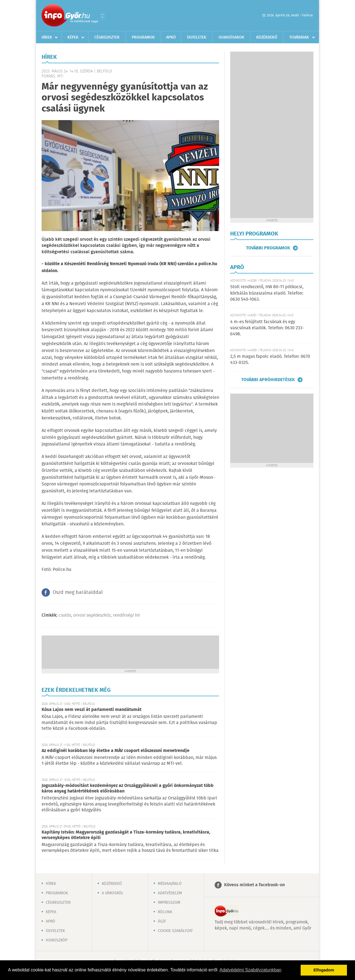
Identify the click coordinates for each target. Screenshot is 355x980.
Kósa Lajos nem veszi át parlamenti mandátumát (92, 710)
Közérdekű (267, 37)
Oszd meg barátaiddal (78, 592)
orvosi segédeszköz (92, 615)
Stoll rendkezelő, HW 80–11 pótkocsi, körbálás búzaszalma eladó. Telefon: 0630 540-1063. (267, 293)
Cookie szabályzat (175, 931)
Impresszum (169, 903)
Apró (171, 37)
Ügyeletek (197, 37)
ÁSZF (162, 921)
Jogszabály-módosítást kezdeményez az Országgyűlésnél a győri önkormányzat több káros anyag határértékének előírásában (128, 788)
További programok (268, 248)
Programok (143, 37)
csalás (65, 615)
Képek (73, 37)
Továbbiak (299, 37)
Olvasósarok (231, 37)
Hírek (47, 37)
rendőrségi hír (126, 615)
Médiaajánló (170, 884)
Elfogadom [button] (324, 970)
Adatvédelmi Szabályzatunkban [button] (250, 970)
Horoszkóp (57, 940)
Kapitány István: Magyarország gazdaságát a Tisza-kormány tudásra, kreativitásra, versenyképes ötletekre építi (126, 835)
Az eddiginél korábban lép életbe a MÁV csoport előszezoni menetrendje (116, 751)
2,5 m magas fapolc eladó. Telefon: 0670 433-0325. (270, 360)
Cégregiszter (107, 37)
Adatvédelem (170, 893)
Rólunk (165, 912)
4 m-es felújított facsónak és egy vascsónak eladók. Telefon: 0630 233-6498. (267, 328)
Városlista (102, 16)
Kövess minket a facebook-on (254, 885)
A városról (113, 893)
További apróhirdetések (268, 380)
